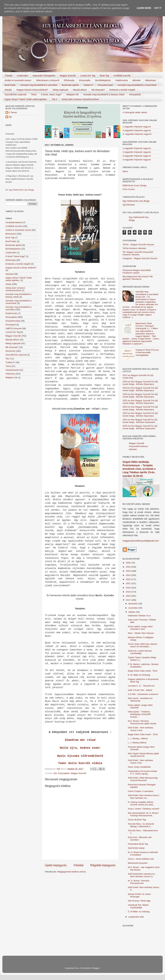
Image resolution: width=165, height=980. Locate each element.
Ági (10, 117)
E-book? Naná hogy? (15, 256)
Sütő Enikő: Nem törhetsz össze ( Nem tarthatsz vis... (144, 797)
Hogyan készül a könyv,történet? (32, 90)
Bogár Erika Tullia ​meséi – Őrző (143, 734)
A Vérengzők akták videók (135, 112)
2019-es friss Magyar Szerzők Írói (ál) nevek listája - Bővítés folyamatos (140, 389)
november (133, 608)
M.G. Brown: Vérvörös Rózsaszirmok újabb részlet (142, 722)
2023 (129, 575)
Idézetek (136, 80)
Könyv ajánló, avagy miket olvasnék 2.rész (140, 628)
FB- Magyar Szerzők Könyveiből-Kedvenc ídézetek (138, 253)
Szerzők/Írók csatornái (15, 95)
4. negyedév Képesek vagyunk (137, 134)
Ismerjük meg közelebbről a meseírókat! (137, 85)
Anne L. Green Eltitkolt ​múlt (141, 859)
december (133, 604)
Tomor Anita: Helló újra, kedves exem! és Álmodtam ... (143, 645)
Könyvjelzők (135, 95)
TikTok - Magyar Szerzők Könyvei (138, 244)
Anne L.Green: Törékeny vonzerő (144, 809)
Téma (34, 95)
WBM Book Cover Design (135, 185)
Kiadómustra (122, 80)
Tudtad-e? (88, 85)
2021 (129, 583)
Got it (158, 8)
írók (55, 773)
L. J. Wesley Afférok (137, 743)
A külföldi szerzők (122, 76)
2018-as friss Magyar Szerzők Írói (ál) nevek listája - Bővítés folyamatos (140, 383)
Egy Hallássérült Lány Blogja (21, 190)
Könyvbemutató (105, 85)
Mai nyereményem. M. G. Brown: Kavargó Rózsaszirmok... (143, 814)
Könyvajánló (64, 773)
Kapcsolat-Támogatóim (44, 76)
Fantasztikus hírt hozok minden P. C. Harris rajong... (143, 772)
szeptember (134, 917)
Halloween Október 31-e (139, 616)
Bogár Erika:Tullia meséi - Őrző (143, 671)
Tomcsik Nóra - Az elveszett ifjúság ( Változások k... (141, 825)
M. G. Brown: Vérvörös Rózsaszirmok (139, 882)
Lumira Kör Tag (88, 76)
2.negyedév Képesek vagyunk (137, 152)
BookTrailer (10, 85)
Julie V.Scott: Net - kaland (140, 690)
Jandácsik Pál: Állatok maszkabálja (138, 906)
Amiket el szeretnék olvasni (18, 80)
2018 (129, 596)
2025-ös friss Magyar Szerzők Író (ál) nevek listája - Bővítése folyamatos (140, 427)
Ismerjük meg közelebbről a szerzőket (39, 85)
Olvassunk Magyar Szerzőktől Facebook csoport (137, 271)
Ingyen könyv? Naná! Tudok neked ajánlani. (26, 99)
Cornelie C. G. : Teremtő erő (141, 686)
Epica (125, 171)
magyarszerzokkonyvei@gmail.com (141, 541)
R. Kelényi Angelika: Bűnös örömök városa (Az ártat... (141, 803)
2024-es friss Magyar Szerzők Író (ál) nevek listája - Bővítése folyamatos (140, 421)
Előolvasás (69, 80)
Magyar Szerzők (68, 76)
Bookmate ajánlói (70, 85)
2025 (129, 567)
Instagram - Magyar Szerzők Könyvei (140, 258)
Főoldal (9, 76)
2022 (129, 579)
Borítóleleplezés (103, 80)
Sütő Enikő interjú (136, 848)
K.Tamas (13, 112)
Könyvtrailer (85, 80)
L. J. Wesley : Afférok (138, 739)
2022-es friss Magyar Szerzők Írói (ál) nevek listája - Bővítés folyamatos (140, 408)
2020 (129, 588)
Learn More (144, 8)
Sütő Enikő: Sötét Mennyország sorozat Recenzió (143, 779)
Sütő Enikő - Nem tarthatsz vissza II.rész (141, 729)
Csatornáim (22, 76)
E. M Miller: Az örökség (139, 912)
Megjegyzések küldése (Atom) (72, 872)
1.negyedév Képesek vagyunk (137, 127)
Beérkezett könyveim (138, 863)
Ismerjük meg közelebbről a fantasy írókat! (104, 95)
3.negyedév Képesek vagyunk (137, 130)
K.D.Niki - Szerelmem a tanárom (143, 694)
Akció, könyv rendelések (139, 767)
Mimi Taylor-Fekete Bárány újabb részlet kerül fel (143, 755)
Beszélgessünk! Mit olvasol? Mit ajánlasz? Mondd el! (138, 278)
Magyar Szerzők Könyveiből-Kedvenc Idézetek (139, 446)
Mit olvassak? (98, 90)
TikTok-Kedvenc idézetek (134, 248)
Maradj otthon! (80, 90)
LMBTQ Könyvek (14, 328)
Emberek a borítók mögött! (122, 90)
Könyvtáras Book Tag (138, 844)
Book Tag (104, 76)
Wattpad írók (73, 95)
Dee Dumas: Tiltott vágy (139, 901)
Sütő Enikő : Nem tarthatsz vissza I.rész (141, 762)
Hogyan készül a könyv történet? (21, 268)
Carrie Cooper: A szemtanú (141, 791)
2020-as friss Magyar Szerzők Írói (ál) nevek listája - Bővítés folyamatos (140, 395)
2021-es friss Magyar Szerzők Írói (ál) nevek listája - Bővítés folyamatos (140, 402)
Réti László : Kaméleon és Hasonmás (140, 700)
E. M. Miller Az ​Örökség (139, 675)
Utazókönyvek (12, 370)
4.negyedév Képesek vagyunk (137, 160)
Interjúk (8, 90)
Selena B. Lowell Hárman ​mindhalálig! (140, 652)
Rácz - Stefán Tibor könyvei (141, 633)
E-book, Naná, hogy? (51, 95)
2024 (129, 571)
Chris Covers (129, 189)
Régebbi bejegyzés (103, 865)
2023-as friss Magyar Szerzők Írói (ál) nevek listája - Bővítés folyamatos (140, 414)
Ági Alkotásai (129, 205)
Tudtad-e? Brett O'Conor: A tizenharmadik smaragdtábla (147, 352)
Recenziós (10, 351)
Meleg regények (60, 90)
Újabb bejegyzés (56, 865)
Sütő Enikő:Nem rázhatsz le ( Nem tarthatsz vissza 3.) (142, 875)
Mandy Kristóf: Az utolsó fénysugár (139, 895)
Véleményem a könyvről (48, 80)
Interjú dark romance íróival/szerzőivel (80, 99)
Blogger (96, 968)
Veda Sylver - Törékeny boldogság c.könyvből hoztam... (139, 714)
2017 (129, 600)
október (132, 612)
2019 (129, 592)
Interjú (8, 284)
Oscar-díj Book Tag (137, 820)
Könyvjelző (11, 325)
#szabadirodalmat (14, 222)
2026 (129, 563)
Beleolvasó (151, 80)
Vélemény (10, 374)
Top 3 (55, 99)
